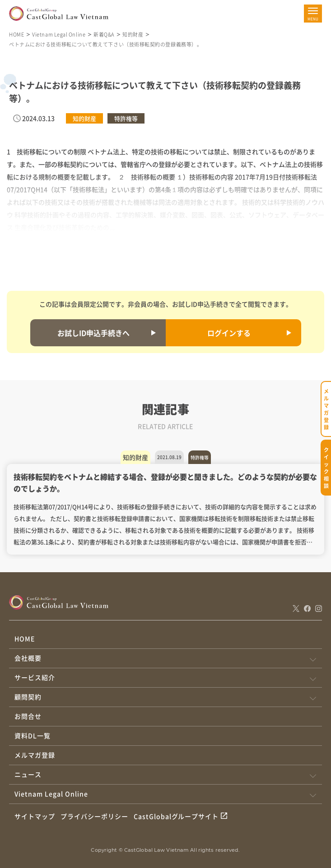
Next (315, 506)
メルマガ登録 (35, 755)
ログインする (229, 333)
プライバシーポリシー (94, 816)
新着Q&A (104, 34)
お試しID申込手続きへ (93, 333)
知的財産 (133, 34)
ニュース (28, 774)
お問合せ (28, 716)
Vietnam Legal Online (59, 34)
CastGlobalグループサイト (176, 816)
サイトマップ (35, 816)
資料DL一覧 (33, 735)
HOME (16, 34)
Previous (16, 506)
